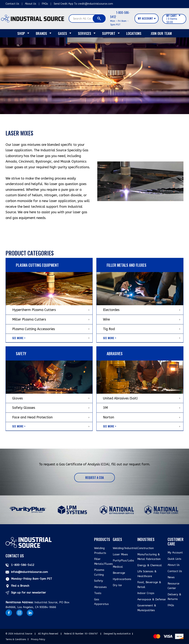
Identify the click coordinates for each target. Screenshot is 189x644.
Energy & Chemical (150, 565)
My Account (175, 553)
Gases (62, 33)
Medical (118, 567)
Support (109, 33)
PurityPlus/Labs (123, 561)
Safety (21, 354)
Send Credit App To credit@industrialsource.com (83, 4)
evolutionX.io (124, 634)
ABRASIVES (115, 354)
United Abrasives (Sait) (120, 398)
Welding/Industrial (125, 548)
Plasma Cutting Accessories (33, 329)
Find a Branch (20, 586)
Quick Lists (174, 559)
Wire (106, 319)
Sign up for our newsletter (29, 593)
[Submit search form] (99, 19)
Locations (134, 33)
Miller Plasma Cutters (29, 319)
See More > (19, 338)
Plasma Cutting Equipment (37, 265)
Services (85, 33)
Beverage (119, 573)
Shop (21, 33)
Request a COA (94, 478)
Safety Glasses (24, 408)
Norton (109, 417)
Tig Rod (109, 329)
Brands (41, 33)
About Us (31, 4)
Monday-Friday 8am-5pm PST (32, 579)
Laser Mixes (120, 554)
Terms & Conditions (16, 639)
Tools (98, 593)
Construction (146, 548)
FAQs (45, 4)
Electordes (111, 310)
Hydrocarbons (122, 579)
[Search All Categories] (87, 19)
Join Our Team (161, 33)
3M (105, 408)
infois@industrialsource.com (29, 572)
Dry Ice (117, 585)
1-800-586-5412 (120, 15)
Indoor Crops (146, 593)
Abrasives (100, 587)
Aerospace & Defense (152, 599)
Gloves (17, 398)
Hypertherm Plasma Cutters (34, 310)
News (171, 577)
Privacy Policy (38, 639)
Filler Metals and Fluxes (127, 265)
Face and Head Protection (32, 417)
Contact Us (12, 4)
